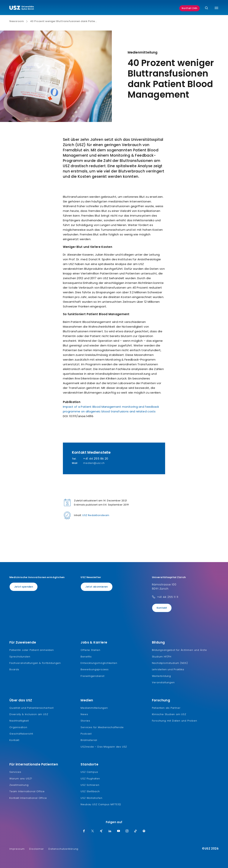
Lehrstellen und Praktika (168, 669)
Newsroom (17, 21)
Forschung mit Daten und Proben (175, 721)
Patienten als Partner (166, 708)
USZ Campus (89, 772)
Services (15, 772)
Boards (14, 669)
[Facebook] (84, 831)
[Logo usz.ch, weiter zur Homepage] (22, 8)
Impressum (17, 849)
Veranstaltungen (163, 682)
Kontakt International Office (28, 798)
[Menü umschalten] (216, 8)
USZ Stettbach (90, 791)
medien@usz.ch (94, 463)
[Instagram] (127, 831)
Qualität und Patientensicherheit (32, 708)
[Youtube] (119, 831)
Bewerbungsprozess (95, 669)
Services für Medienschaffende (102, 727)
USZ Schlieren (90, 785)
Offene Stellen (90, 650)
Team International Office (27, 791)
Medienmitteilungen (94, 708)
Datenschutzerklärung (63, 849)
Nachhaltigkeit (19, 721)
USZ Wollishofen (91, 798)
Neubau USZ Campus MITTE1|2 (101, 804)
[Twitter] (93, 831)
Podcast (86, 734)
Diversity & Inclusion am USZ (29, 714)
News (84, 714)
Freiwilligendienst (92, 676)
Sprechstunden (20, 657)
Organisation (18, 727)
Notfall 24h (189, 8)
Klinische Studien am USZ (169, 714)
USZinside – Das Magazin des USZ (104, 747)
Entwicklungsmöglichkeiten (99, 663)
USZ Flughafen (90, 779)
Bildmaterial (89, 740)
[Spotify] (144, 831)
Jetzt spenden (24, 587)
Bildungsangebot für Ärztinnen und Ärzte (179, 650)
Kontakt (162, 608)
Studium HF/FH (162, 657)
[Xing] (101, 831)
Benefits (86, 657)
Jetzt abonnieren (96, 587)
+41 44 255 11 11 (168, 597)
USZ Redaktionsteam (96, 515)
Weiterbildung (161, 676)
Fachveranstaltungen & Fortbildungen (35, 663)
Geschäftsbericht (21, 734)
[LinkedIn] (110, 831)
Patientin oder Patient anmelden (32, 650)
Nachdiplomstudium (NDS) (170, 663)
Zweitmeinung (19, 785)
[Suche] (206, 8)
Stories (85, 721)
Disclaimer (37, 849)
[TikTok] (136, 831)
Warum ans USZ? (21, 779)
